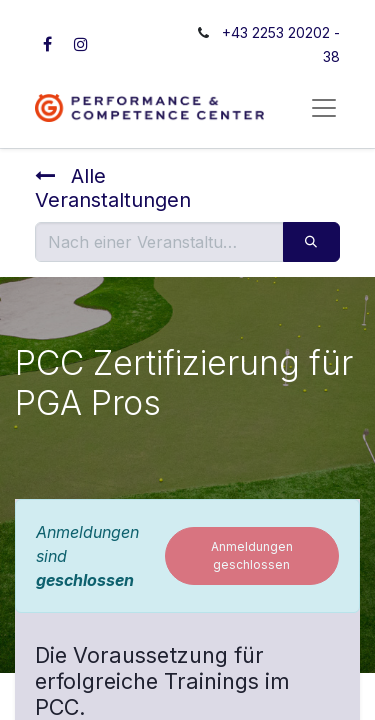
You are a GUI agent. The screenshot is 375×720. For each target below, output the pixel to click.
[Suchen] (311, 242)
